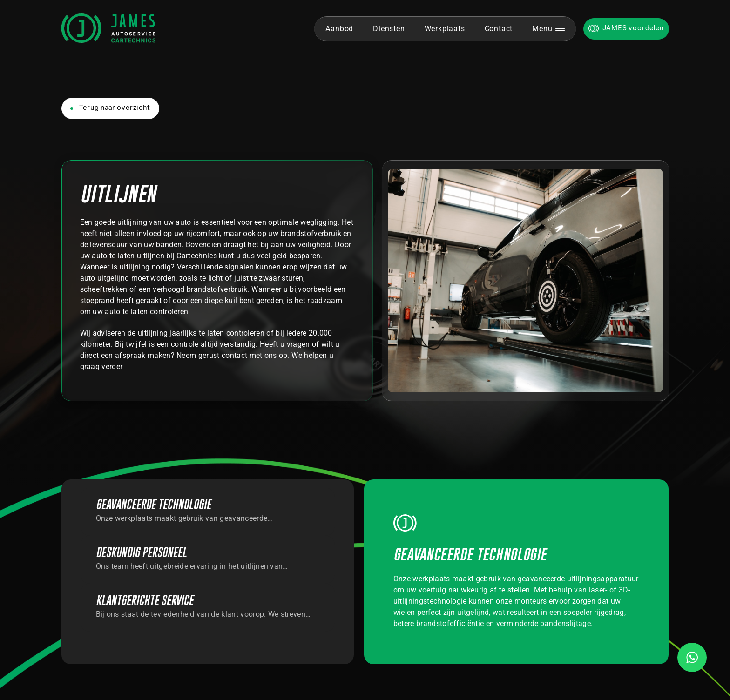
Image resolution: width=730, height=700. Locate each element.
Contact (499, 29)
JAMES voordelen (633, 29)
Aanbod (339, 29)
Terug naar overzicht (115, 108)
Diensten (389, 29)
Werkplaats (445, 29)
